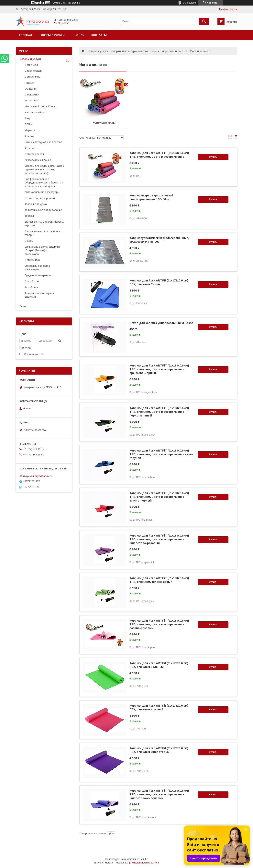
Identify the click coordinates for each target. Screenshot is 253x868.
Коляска (30, 148)
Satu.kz (144, 859)
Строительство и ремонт (40, 198)
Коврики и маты (104, 123)
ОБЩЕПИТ (31, 89)
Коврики (29, 136)
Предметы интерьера (38, 275)
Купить (213, 157)
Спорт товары (33, 71)
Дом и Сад (31, 65)
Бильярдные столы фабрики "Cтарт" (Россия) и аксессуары (42, 250)
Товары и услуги (52, 35)
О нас (80, 35)
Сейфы (29, 241)
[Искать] (204, 21)
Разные (29, 83)
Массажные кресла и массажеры (38, 268)
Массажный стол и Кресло (41, 106)
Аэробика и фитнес (175, 51)
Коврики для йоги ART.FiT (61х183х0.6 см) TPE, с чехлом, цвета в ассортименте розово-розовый (159, 624)
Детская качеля (34, 154)
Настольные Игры (35, 112)
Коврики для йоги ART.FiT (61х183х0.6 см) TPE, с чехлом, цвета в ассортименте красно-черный (159, 497)
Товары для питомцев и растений (39, 295)
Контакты (99, 35)
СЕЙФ (28, 124)
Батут (28, 118)
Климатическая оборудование (43, 210)
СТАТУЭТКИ (32, 95)
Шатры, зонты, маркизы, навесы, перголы (44, 223)
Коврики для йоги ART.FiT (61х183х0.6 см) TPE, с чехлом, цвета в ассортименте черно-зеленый (159, 412)
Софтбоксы (32, 281)
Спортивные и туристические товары (135, 51)
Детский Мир (32, 77)
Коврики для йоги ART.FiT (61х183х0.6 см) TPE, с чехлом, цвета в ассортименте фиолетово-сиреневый (159, 794)
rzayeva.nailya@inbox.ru (38, 476)
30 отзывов (189, 3)
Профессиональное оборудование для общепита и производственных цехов (44, 183)
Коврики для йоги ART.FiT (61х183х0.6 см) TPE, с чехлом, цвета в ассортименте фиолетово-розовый (159, 539)
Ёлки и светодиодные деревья (43, 142)
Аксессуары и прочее (38, 160)
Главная (26, 35)
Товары (29, 216)
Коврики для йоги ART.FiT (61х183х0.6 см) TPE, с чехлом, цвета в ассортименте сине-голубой (161, 454)
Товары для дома (36, 204)
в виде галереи (230, 138)
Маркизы (30, 130)
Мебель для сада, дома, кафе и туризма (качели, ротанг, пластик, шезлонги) (44, 169)
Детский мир (32, 260)
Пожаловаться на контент (145, 863)
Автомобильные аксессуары (42, 192)
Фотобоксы (32, 100)
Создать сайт (60, 3)
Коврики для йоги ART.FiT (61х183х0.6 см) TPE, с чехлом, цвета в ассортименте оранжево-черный (159, 369)
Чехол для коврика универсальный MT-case (161, 323)
